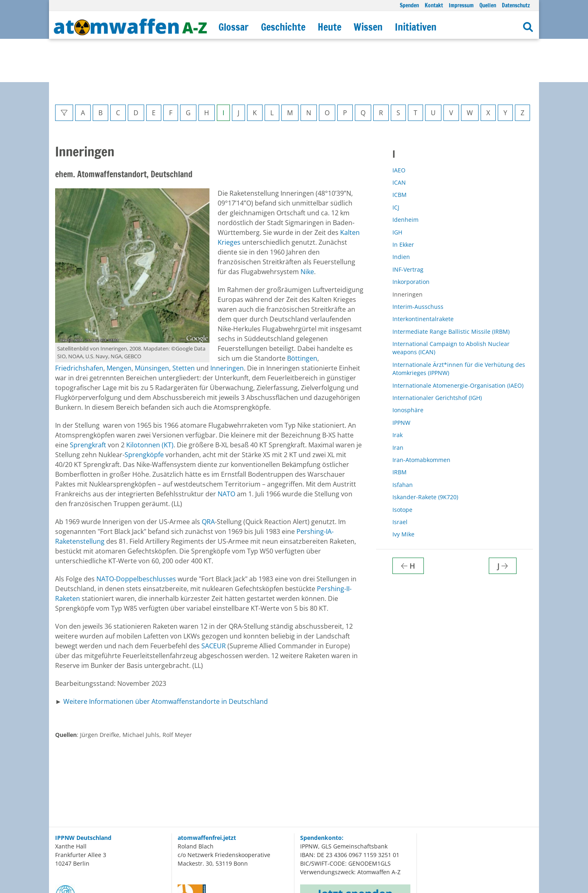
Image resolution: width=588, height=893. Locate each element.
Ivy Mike (403, 491)
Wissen (368, 27)
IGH (397, 189)
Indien (401, 213)
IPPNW (401, 379)
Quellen (488, 5)
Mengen (119, 325)
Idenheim (405, 176)
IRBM (400, 429)
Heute (330, 27)
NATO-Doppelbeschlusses (136, 536)
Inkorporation (411, 238)
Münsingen (152, 325)
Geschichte (283, 27)
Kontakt (434, 5)
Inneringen (227, 325)
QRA (208, 478)
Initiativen (416, 27)
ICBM (400, 151)
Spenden (409, 5)
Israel (400, 479)
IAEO (399, 127)
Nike (307, 228)
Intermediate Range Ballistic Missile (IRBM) (451, 288)
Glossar (234, 27)
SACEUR (214, 603)
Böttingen (302, 315)
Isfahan (403, 441)
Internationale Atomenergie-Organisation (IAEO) (458, 342)
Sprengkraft (88, 402)
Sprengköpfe (144, 411)
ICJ (396, 164)
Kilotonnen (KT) (150, 402)
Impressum (461, 5)
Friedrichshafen (79, 325)
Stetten (184, 325)
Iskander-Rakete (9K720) (425, 454)
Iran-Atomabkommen (421, 416)
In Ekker (403, 201)
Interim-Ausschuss (418, 263)
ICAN (399, 139)
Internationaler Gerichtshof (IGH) (437, 354)
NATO (226, 451)
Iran (398, 404)
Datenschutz (516, 5)
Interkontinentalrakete (423, 276)
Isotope (402, 466)
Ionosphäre (408, 367)
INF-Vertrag (408, 226)
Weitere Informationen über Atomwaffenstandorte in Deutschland (166, 658)
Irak (398, 392)
